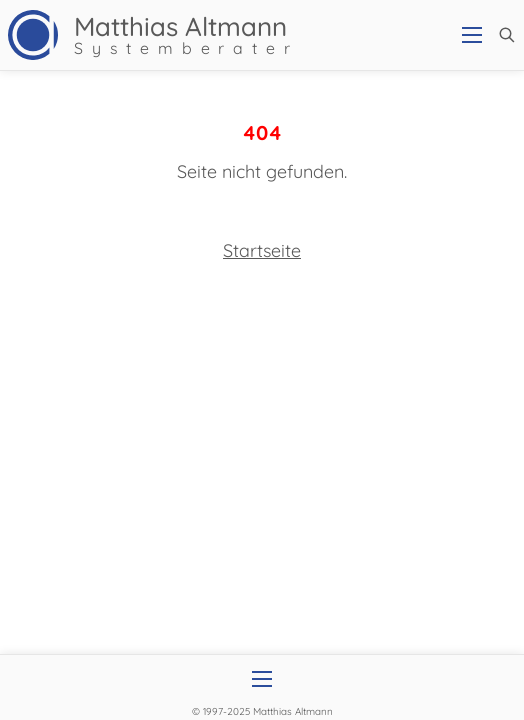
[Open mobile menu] (472, 35)
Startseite (262, 250)
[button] (507, 35)
